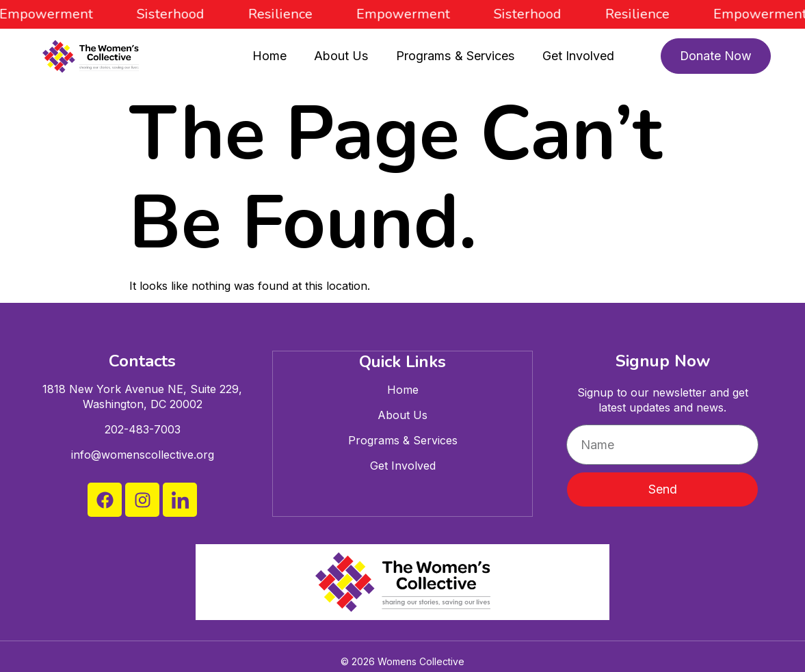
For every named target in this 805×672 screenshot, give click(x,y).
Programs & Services (455, 56)
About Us (342, 56)
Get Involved (577, 56)
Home (270, 56)
